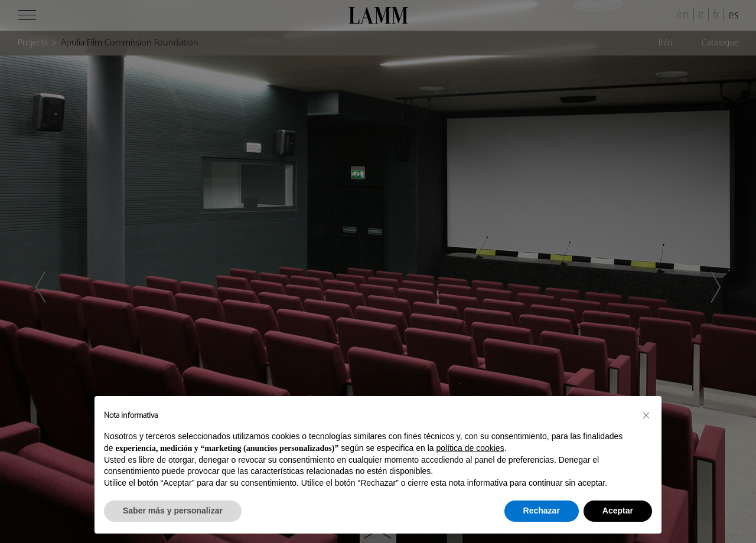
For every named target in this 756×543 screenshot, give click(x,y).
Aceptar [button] (618, 511)
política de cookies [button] (470, 448)
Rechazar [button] (542, 511)
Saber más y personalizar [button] (173, 511)
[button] (646, 415)
